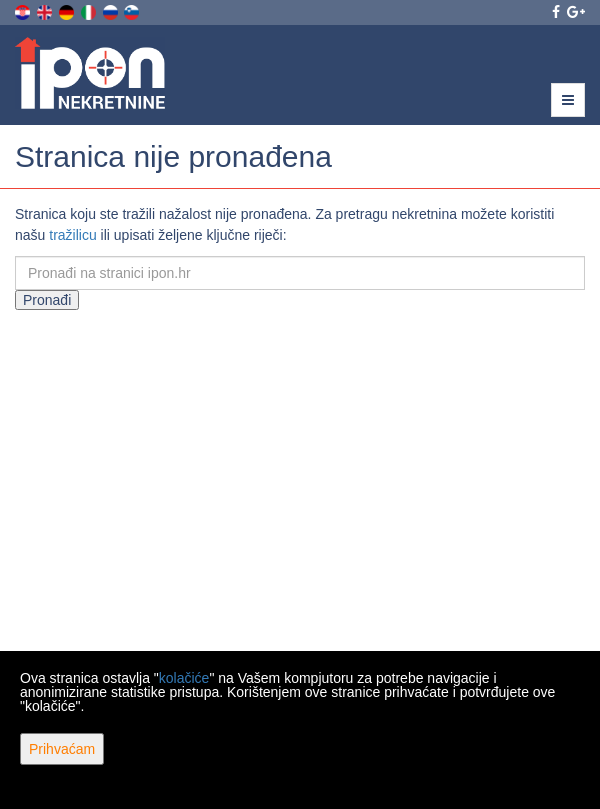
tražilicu (72, 235)
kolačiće (184, 678)
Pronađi (47, 300)
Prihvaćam (62, 749)
